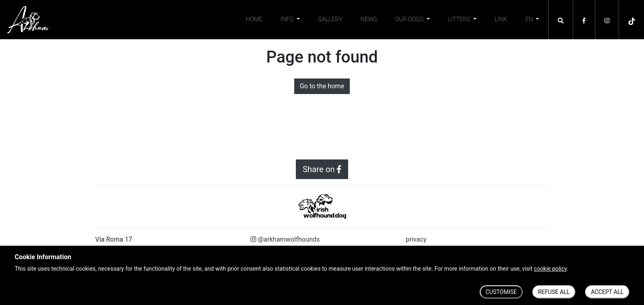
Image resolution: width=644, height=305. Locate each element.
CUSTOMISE (501, 292)
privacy (416, 239)
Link (501, 19)
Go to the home (322, 86)
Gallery (330, 19)
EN (530, 19)
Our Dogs (410, 19)
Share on (322, 169)
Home (254, 19)
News (369, 19)
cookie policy (551, 269)
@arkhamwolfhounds (285, 239)
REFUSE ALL (554, 292)
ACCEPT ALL (607, 292)
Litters (460, 19)
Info (288, 19)
